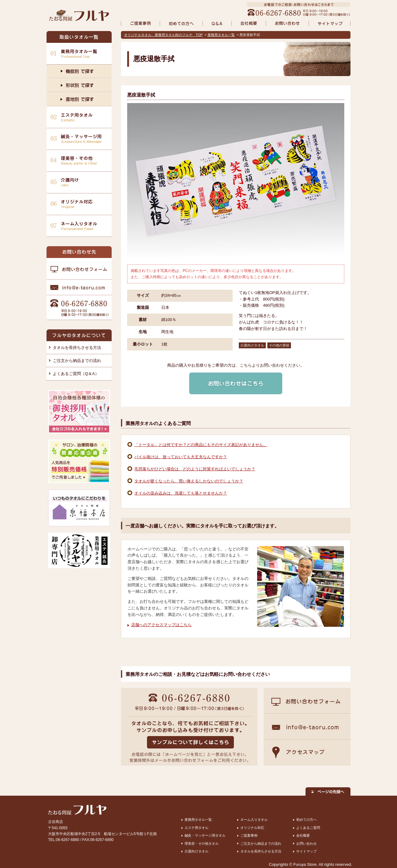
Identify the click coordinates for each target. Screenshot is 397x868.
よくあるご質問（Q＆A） (76, 374)
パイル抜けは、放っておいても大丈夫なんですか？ (181, 457)
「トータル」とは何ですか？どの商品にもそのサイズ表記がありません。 (201, 445)
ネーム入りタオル (254, 820)
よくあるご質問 (308, 828)
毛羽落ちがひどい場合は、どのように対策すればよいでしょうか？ (195, 469)
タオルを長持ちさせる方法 (77, 348)
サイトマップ (306, 851)
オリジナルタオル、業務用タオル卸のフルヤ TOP (163, 35)
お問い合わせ (306, 843)
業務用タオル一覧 (221, 35)
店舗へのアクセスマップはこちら (161, 625)
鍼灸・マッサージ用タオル (205, 835)
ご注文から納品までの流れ (77, 361)
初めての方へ (306, 820)
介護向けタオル (196, 851)
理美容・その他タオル (202, 843)
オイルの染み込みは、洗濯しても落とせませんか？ (181, 493)
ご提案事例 (249, 835)
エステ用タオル (196, 828)
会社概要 (303, 835)
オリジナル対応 (252, 828)
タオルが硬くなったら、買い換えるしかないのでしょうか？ (189, 481)
